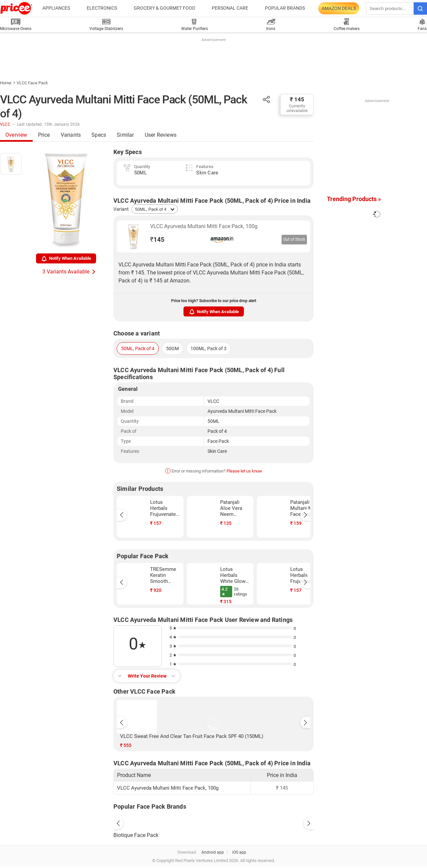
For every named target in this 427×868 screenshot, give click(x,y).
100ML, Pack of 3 (208, 348)
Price (44, 135)
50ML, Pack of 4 (138, 348)
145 (157, 240)
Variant (121, 209)
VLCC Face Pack (32, 83)
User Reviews (161, 135)
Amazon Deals (339, 8)
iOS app (239, 852)
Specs (99, 135)
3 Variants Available (66, 272)
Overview (16, 135)
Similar (125, 135)
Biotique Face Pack (136, 835)
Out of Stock (294, 239)
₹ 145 (297, 99)
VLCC (5, 124)
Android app (213, 852)
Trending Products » (354, 199)
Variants (71, 135)
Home (6, 83)
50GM (172, 348)
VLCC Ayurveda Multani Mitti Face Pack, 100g (204, 226)
